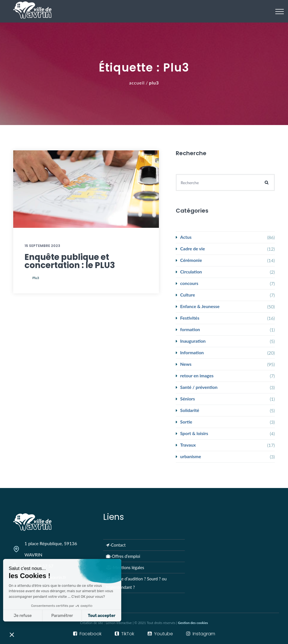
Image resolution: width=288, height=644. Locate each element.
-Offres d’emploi (123, 556)
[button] (12, 634)
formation (190, 329)
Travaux (188, 445)
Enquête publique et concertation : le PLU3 (70, 261)
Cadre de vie (193, 249)
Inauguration (193, 341)
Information (192, 352)
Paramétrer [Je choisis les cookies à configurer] (23, 616)
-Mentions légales (125, 567)
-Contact (116, 545)
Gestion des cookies (193, 623)
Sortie (186, 422)
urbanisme (191, 456)
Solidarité (190, 410)
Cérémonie (191, 260)
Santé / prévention (199, 387)
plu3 (36, 278)
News (186, 364)
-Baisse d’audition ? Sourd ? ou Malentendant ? (136, 583)
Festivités (190, 318)
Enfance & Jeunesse (200, 306)
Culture (188, 295)
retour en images (197, 376)
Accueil (137, 83)
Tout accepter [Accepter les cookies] (62, 616)
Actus (186, 237)
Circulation (191, 272)
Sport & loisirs (194, 433)
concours (189, 283)
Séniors (188, 399)
